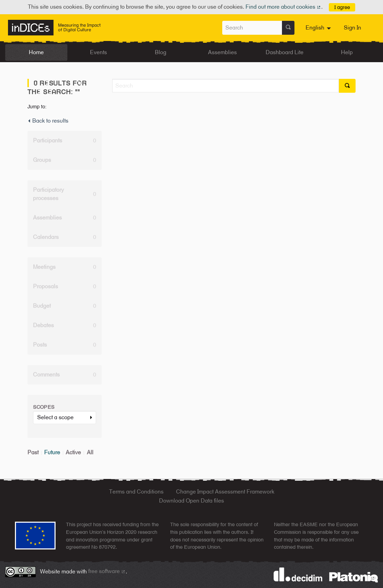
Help (347, 52)
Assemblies (222, 52)
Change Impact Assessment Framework (225, 492)
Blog (161, 52)
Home (36, 52)
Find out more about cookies (283, 7)
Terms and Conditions (136, 492)
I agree (342, 7)
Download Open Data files (191, 501)
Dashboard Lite (285, 52)
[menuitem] (319, 28)
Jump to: (37, 106)
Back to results (48, 121)
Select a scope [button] (55, 417)
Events (98, 52)
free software (107, 571)
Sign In (352, 28)
